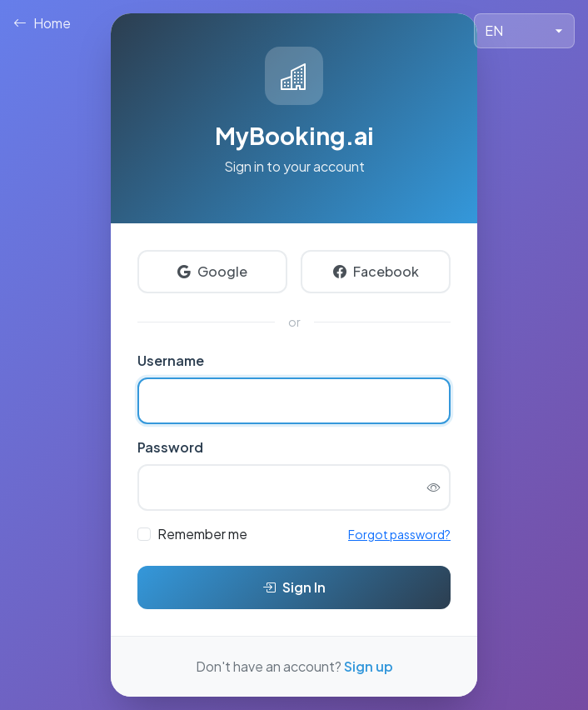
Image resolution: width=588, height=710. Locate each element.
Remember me (202, 534)
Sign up (369, 666)
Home (42, 23)
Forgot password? (399, 534)
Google (212, 272)
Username (171, 360)
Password (170, 447)
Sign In (294, 587)
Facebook (376, 272)
